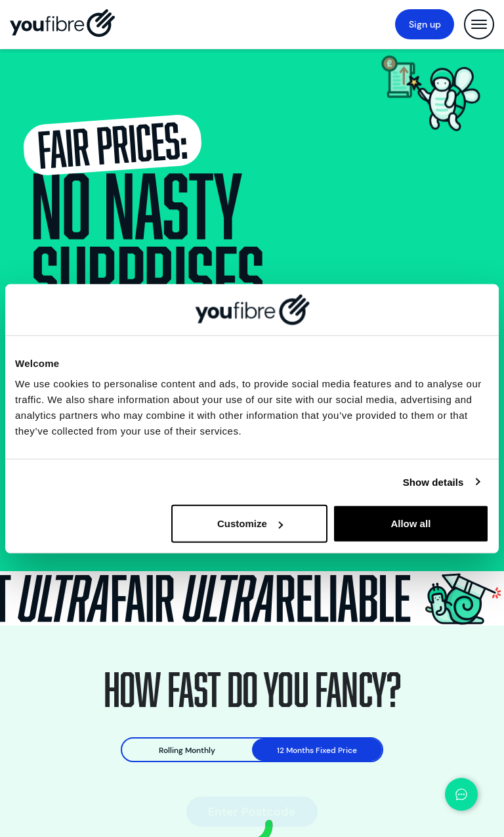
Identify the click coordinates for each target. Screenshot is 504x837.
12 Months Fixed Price (317, 750)
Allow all (410, 524)
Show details (433, 482)
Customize (250, 524)
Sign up (425, 24)
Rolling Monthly (187, 750)
